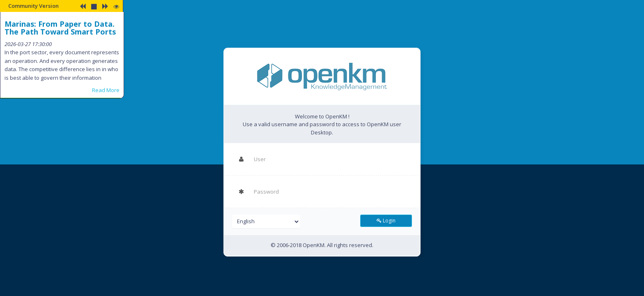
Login (386, 221)
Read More (106, 90)
